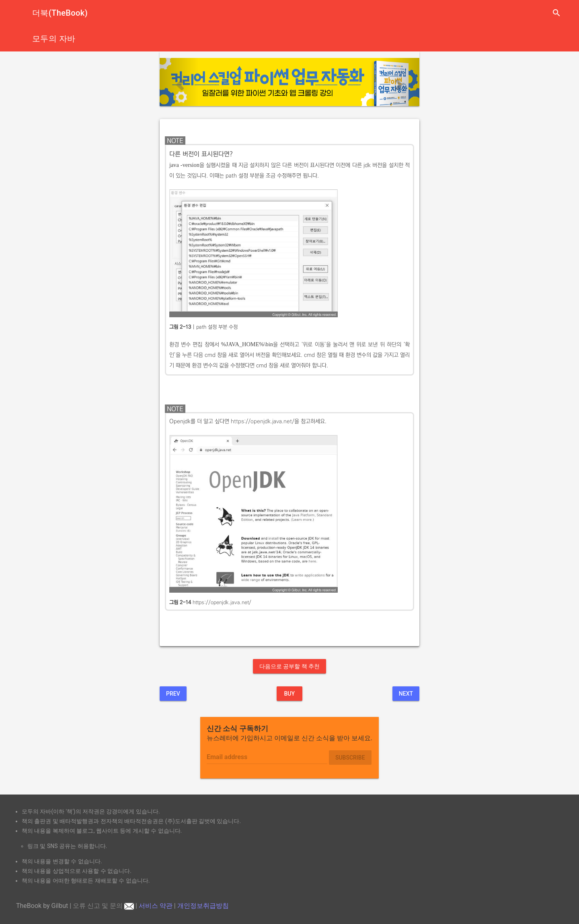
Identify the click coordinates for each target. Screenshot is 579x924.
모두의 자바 (54, 39)
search (556, 13)
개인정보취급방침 (203, 906)
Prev (173, 694)
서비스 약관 (156, 906)
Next (406, 694)
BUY (289, 694)
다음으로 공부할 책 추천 (289, 666)
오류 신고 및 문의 (103, 906)
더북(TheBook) (60, 13)
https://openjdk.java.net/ (263, 421)
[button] (179, 82)
